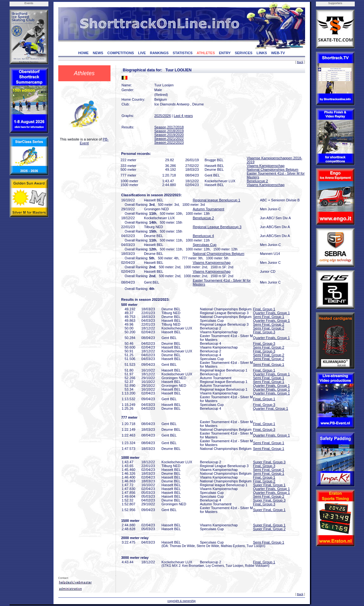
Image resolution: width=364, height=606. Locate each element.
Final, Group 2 (264, 481)
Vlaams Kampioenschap (266, 166)
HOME (83, 53)
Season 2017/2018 (169, 127)
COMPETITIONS (121, 53)
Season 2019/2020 (169, 135)
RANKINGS (159, 53)
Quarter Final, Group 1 (271, 408)
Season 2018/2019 (169, 131)
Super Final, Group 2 (269, 529)
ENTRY (225, 53)
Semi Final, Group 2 (269, 324)
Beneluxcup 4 (203, 236)
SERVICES (243, 53)
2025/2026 (163, 116)
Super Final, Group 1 (269, 485)
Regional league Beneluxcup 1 (216, 200)
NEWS (98, 53)
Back (300, 62)
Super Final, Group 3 (269, 462)
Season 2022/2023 (169, 142)
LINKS (262, 53)
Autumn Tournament (208, 209)
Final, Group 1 (264, 309)
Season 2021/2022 (169, 139)
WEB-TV (278, 53)
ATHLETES (206, 53)
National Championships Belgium (273, 170)
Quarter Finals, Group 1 (272, 313)
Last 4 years (183, 116)
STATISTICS (183, 53)
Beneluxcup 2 (257, 181)
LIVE (142, 53)
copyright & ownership (182, 601)
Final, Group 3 (264, 332)
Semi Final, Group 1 (269, 317)
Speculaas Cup (205, 245)
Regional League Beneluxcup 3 (217, 227)
